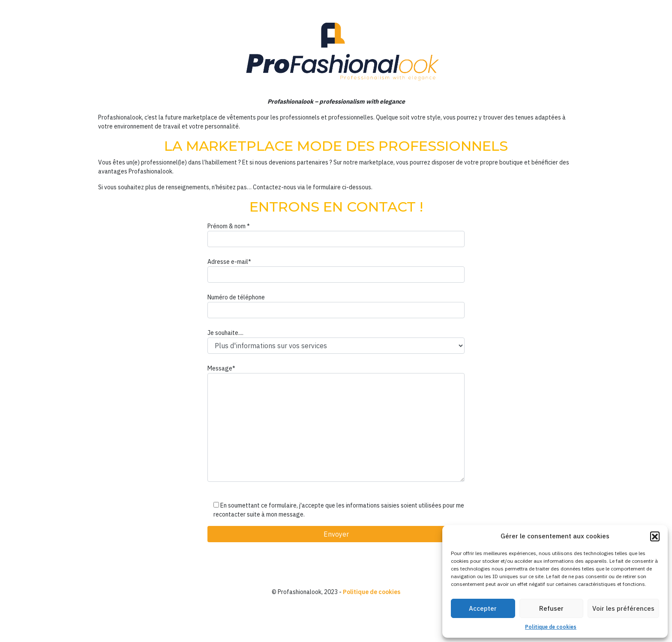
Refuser (551, 608)
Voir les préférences (623, 608)
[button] (655, 536)
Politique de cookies (551, 627)
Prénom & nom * (336, 235)
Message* (336, 423)
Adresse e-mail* (336, 270)
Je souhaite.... (336, 341)
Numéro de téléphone (336, 306)
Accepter (483, 608)
